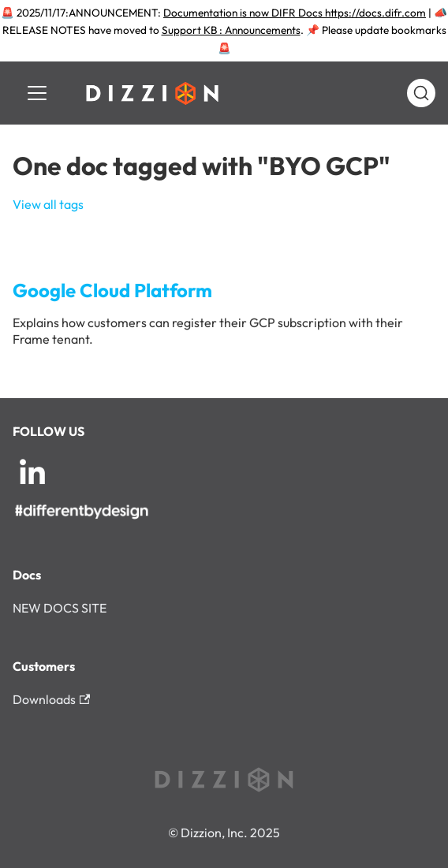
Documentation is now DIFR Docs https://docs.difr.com (295, 13)
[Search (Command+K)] (421, 93)
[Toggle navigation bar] (37, 93)
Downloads (51, 699)
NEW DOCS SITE (60, 608)
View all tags (48, 204)
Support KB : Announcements (231, 30)
